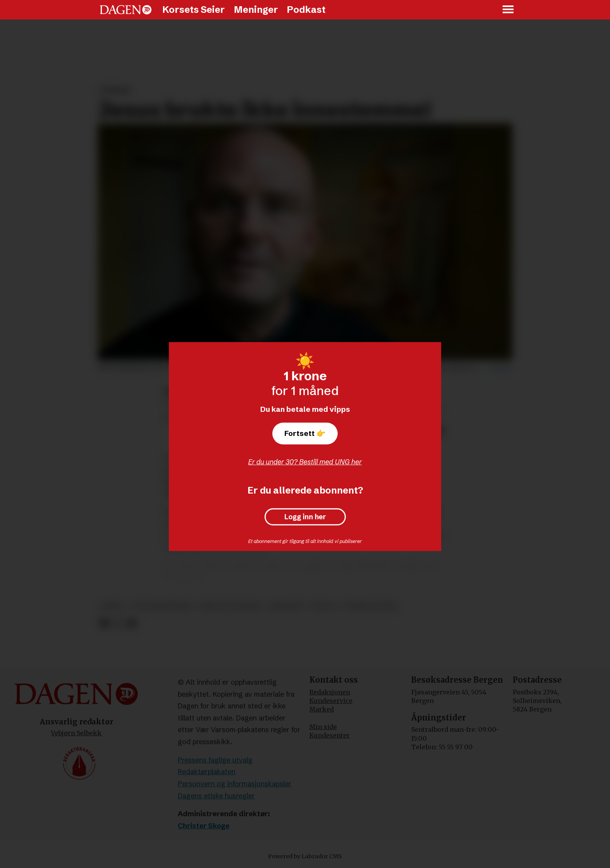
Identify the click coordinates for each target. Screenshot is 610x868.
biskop (113, 606)
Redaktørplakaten (207, 772)
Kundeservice (331, 701)
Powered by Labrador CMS (305, 856)
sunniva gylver (371, 606)
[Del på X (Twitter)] (118, 624)
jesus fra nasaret (231, 606)
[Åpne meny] (508, 10)
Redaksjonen (330, 692)
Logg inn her (305, 517)
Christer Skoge (204, 826)
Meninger (256, 10)
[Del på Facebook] (104, 624)
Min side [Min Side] (323, 727)
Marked (322, 709)
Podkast (306, 10)
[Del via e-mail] (132, 624)
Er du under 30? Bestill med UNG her (305, 462)
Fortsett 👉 (305, 433)
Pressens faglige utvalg (215, 760)
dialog (324, 606)
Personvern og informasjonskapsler (235, 784)
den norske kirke (162, 606)
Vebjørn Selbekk (76, 733)
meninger (286, 606)
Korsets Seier (194, 10)
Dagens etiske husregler (216, 796)
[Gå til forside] (126, 10)
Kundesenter (330, 735)
